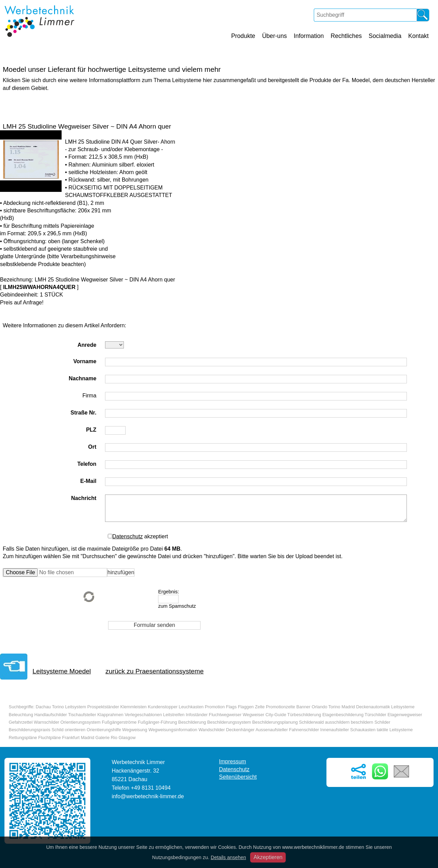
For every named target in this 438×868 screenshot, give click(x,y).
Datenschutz (127, 536)
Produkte (243, 36)
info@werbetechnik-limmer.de (148, 796)
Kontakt (418, 36)
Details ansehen (228, 857)
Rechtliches (346, 36)
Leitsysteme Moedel (62, 671)
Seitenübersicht (238, 777)
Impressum (233, 761)
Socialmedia (385, 36)
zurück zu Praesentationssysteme (154, 671)
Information (309, 36)
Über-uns (274, 36)
